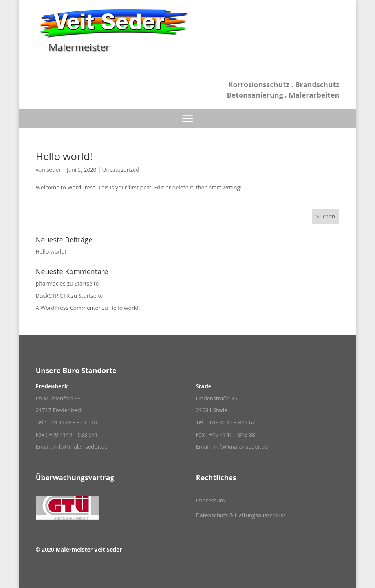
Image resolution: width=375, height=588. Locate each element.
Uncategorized (121, 170)
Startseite (86, 283)
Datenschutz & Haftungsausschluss (241, 515)
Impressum (210, 500)
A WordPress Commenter (68, 308)
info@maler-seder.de (81, 447)
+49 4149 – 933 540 (72, 422)
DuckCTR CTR (53, 296)
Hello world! (64, 156)
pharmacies (51, 283)
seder (54, 170)
